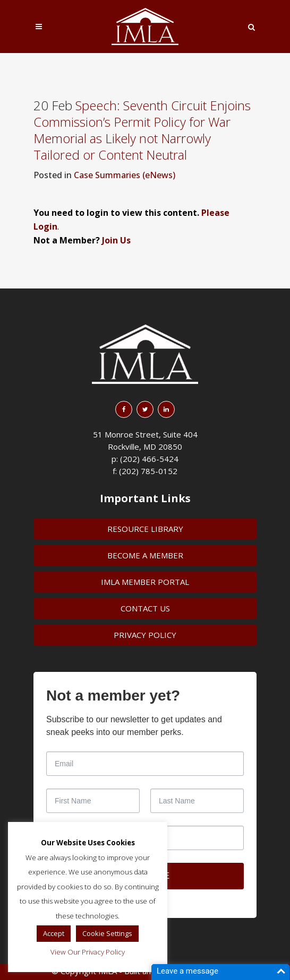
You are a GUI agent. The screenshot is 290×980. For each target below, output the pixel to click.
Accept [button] (54, 933)
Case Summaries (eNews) (125, 175)
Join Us (116, 240)
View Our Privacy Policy (88, 952)
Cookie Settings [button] (107, 933)
